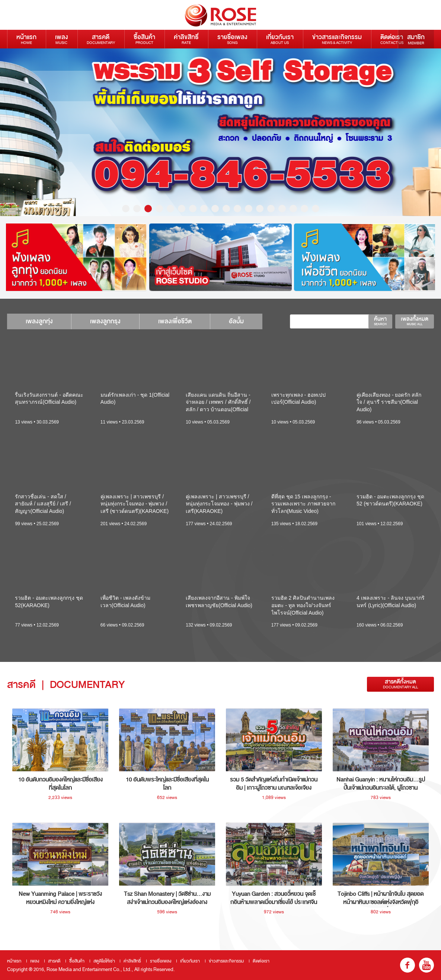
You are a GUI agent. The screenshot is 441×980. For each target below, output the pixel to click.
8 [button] (204, 209)
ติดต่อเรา (392, 39)
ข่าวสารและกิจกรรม (337, 39)
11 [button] (237, 209)
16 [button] (293, 209)
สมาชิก (416, 39)
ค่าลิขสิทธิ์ (186, 39)
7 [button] (193, 209)
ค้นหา (380, 321)
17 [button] (304, 209)
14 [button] (271, 209)
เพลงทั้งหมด (415, 321)
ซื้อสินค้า (144, 39)
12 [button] (249, 209)
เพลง (62, 39)
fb (408, 965)
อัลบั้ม (237, 321)
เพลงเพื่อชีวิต (175, 321)
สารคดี (101, 39)
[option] (220, 132)
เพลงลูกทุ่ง (39, 321)
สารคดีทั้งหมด (400, 684)
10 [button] (226, 209)
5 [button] (170, 209)
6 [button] (182, 209)
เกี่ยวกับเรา (280, 39)
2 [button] (137, 209)
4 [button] (159, 209)
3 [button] (148, 209)
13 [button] (260, 209)
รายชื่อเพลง (232, 39)
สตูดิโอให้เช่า (104, 961)
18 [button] (316, 209)
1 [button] (126, 209)
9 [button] (215, 209)
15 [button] (282, 209)
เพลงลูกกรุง (106, 321)
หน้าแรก (26, 39)
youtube (426, 965)
